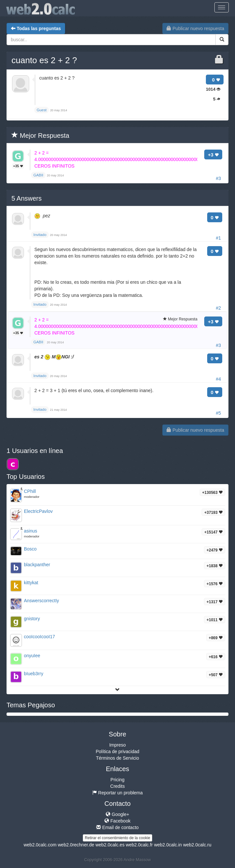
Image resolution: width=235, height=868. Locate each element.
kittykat (31, 583)
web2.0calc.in (168, 845)
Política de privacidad (117, 751)
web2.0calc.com (40, 845)
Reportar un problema (117, 793)
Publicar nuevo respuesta (195, 28)
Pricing (118, 780)
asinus (30, 531)
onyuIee (32, 656)
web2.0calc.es (110, 845)
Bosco (30, 549)
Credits (117, 786)
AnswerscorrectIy (41, 601)
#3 (218, 178)
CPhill (30, 491)
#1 (218, 238)
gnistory (32, 619)
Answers (27, 198)
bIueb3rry (34, 674)
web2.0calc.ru (197, 845)
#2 (218, 308)
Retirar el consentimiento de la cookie (117, 838)
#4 (218, 379)
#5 (218, 413)
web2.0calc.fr (139, 845)
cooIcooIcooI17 (39, 637)
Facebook (117, 821)
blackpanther (37, 565)
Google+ (117, 814)
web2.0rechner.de (76, 845)
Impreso (118, 745)
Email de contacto (117, 827)
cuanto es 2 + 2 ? (44, 60)
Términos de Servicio (117, 758)
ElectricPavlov (38, 511)
